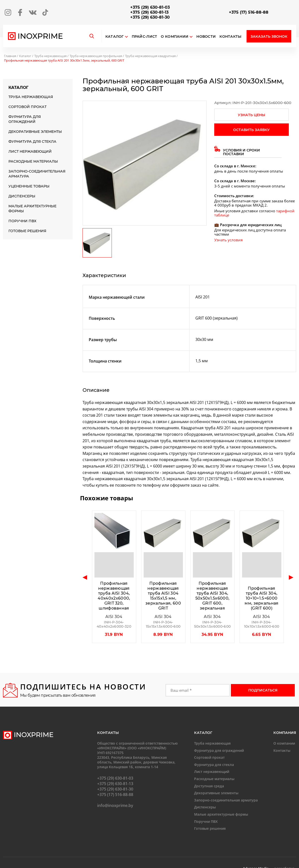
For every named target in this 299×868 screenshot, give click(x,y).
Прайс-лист (145, 37)
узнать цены (252, 115)
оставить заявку (251, 130)
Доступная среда (209, 786)
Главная (10, 56)
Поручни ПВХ (22, 221)
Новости (206, 37)
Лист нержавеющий (30, 151)
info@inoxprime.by (115, 805)
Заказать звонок (269, 36)
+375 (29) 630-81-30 (150, 17)
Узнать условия (228, 240)
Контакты (230, 37)
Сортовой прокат (27, 107)
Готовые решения (27, 231)
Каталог (115, 37)
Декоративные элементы (35, 132)
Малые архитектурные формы (32, 209)
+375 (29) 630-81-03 (150, 7)
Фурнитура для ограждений (25, 119)
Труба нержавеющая (50, 56)
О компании (177, 37)
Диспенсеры (22, 196)
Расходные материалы (33, 161)
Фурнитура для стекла (32, 142)
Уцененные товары (29, 186)
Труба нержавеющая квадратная (150, 56)
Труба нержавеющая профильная (96, 56)
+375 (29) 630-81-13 (149, 12)
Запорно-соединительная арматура (37, 174)
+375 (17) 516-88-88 (249, 12)
